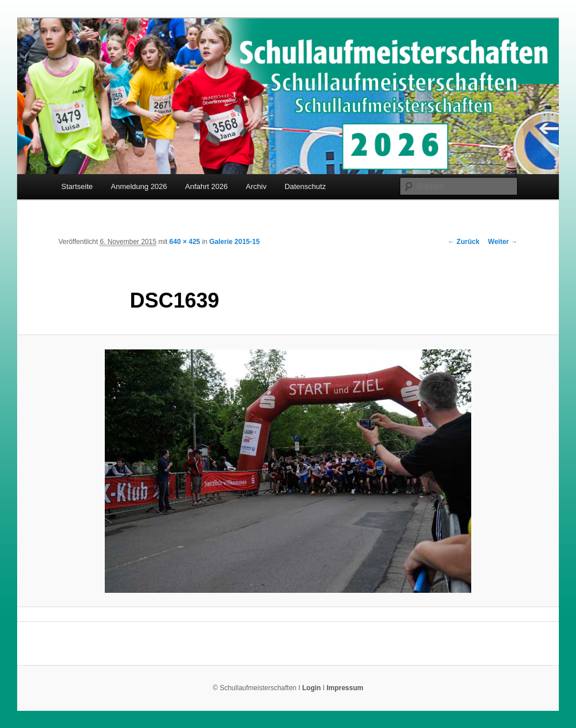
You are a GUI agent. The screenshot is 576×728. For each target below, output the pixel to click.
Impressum (345, 688)
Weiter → (503, 242)
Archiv (256, 186)
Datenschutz (305, 186)
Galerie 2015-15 (235, 242)
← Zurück (463, 242)
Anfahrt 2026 (206, 186)
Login (312, 688)
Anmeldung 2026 (139, 186)
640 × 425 (185, 242)
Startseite (77, 186)
